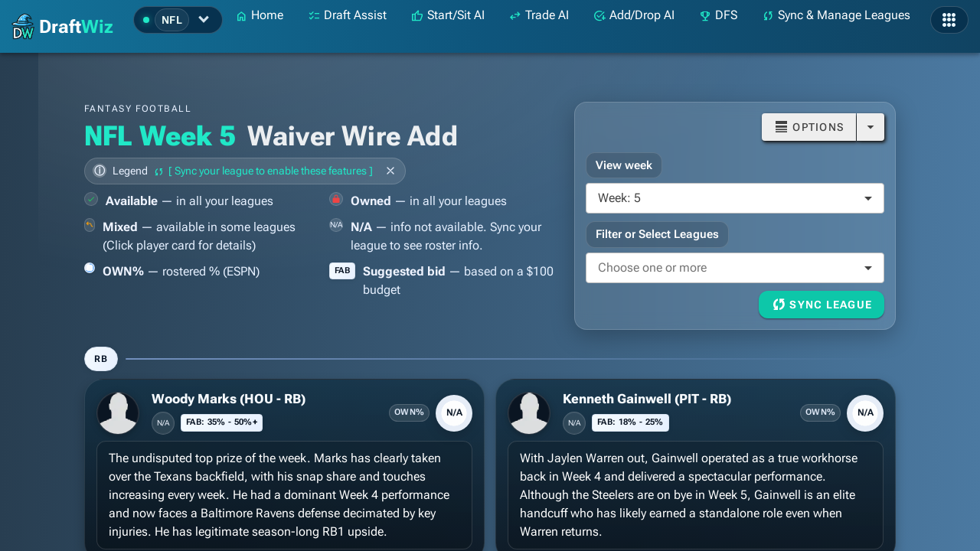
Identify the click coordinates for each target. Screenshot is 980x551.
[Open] (871, 127)
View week (624, 165)
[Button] (809, 127)
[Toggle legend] (245, 171)
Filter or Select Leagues (657, 234)
